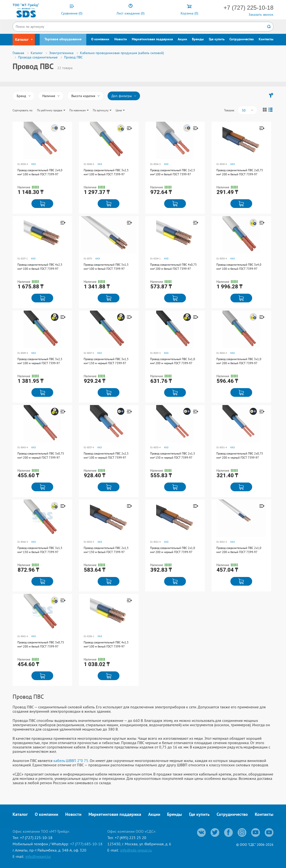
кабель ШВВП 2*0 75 (71, 761)
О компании (100, 39)
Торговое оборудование (63, 39)
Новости (121, 39)
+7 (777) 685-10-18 (86, 844)
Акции (182, 39)
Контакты (266, 39)
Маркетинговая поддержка (152, 39)
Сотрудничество (242, 39)
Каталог (20, 815)
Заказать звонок (261, 14)
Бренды (198, 39)
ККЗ (33, 164)
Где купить (217, 39)
